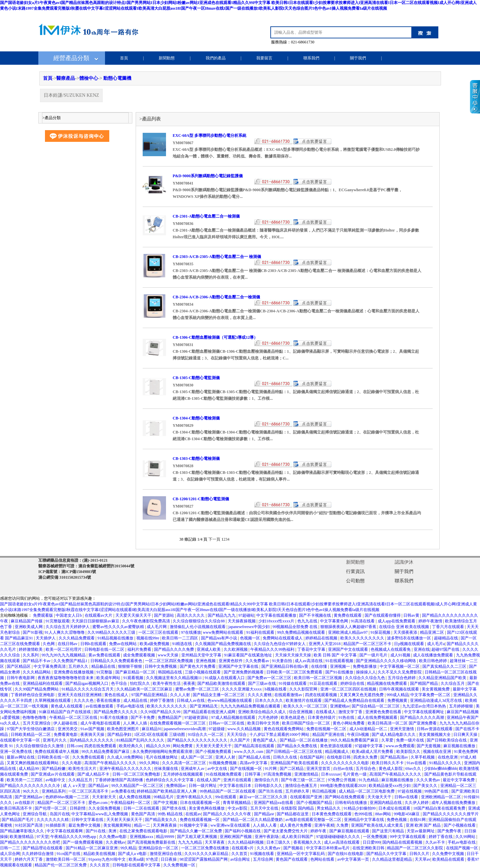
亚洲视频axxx (142, 837)
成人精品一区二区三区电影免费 (367, 791)
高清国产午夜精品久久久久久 (111, 763)
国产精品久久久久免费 (174, 649)
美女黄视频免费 (436, 689)
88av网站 (384, 814)
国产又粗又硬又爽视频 (197, 837)
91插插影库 (56, 825)
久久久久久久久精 (53, 820)
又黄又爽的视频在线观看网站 (33, 763)
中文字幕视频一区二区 (400, 666)
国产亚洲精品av (29, 797)
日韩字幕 (253, 774)
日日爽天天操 (466, 735)
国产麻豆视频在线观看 (350, 831)
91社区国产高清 (29, 825)
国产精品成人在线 (255, 757)
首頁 (124, 58)
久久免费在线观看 (89, 757)
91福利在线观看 (261, 632)
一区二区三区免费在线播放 (205, 848)
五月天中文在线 (265, 808)
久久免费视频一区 (180, 865)
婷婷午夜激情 (431, 621)
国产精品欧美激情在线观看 (222, 683)
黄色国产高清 (143, 814)
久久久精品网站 (37, 672)
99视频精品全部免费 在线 (295, 627)
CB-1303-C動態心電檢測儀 (196, 459)
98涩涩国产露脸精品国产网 (204, 859)
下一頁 (214, 539)
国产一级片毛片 (374, 655)
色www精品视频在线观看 (230, 700)
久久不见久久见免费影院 (400, 672)
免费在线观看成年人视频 (57, 752)
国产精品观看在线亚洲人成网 (210, 712)
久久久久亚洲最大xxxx (242, 689)
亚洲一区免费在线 (16, 752)
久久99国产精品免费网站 (37, 689)
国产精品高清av (395, 757)
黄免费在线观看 (348, 615)
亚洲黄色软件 (231, 661)
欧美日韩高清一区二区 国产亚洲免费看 (403, 723)
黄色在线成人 (117, 695)
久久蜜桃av (115, 842)
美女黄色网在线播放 (207, 808)
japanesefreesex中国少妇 (249, 627)
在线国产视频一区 (462, 848)
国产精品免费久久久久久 (116, 712)
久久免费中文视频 (448, 854)
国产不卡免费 (143, 717)
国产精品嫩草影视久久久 (22, 831)
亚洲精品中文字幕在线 (364, 820)
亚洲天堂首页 (319, 769)
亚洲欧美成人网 (29, 627)
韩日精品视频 (324, 791)
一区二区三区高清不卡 (89, 791)
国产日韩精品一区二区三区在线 (294, 752)
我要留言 (264, 58)
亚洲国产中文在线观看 (348, 649)
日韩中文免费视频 (161, 666)
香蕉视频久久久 (308, 842)
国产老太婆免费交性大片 (286, 831)
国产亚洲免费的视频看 (244, 672)
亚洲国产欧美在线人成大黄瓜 (377, 825)
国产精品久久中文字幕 (387, 854)
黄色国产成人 (265, 740)
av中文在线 (218, 769)
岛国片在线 (60, 814)
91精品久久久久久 (446, 763)
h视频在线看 (276, 689)
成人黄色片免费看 (296, 825)
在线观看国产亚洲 (306, 797)
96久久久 (31, 791)
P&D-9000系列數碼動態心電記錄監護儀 (208, 176)
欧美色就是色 (293, 717)
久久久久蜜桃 (260, 695)
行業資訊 (355, 571)
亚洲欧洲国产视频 (236, 837)
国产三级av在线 (262, 683)
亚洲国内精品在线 (386, 803)
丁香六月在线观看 (448, 627)
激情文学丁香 (351, 712)
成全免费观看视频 (139, 655)
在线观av (193, 814)
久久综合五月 (453, 683)
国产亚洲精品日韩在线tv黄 (285, 666)
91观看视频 (134, 678)
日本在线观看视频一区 (200, 803)
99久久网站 (150, 763)
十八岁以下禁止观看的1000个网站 (280, 735)
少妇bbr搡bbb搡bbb (441, 769)
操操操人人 (366, 672)
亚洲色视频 (206, 661)
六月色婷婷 (268, 717)
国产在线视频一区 (246, 769)
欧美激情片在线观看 (304, 700)
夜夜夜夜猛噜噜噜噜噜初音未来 (66, 678)
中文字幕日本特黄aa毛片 (328, 848)
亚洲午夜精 (324, 825)
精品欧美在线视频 (100, 854)
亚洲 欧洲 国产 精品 (424, 825)
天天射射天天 (104, 797)
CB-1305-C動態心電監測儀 (196, 378)
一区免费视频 (375, 837)
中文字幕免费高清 (50, 666)
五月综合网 (263, 859)
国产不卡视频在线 (315, 615)
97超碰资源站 (197, 717)
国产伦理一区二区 (51, 808)
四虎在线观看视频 (321, 695)
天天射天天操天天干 (125, 820)
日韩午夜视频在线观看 (399, 689)
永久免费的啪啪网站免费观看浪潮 (163, 752)
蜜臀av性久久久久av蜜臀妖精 (119, 627)
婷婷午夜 (319, 831)
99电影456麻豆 (407, 814)
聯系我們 (311, 58)
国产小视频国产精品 (315, 803)
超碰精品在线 (446, 638)
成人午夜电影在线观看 (101, 723)
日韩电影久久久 (269, 786)
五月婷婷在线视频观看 (183, 774)
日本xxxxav (331, 774)
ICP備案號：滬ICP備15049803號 (67, 572)
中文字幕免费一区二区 (431, 695)
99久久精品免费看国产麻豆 (355, 740)
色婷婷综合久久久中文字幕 (170, 780)
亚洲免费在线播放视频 (74, 672)
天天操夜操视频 (242, 621)
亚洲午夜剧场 (267, 837)
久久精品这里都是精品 (392, 859)
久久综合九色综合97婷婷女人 (280, 644)
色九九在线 (308, 621)
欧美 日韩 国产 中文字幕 (336, 655)
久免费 (343, 825)
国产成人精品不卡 (94, 774)
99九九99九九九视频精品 (64, 655)
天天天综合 (237, 735)
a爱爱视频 (11, 717)
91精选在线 (182, 644)
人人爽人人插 (135, 723)
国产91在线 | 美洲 (101, 831)
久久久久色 (84, 700)
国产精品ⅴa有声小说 (219, 638)
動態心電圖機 (117, 78)
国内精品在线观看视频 (403, 842)
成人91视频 (401, 655)
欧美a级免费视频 (155, 644)
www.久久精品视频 (244, 729)
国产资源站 (164, 615)
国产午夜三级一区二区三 (303, 780)
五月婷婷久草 (298, 791)
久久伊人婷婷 (417, 803)
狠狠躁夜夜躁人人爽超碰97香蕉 (349, 627)
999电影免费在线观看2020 (343, 786)
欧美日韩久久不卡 (388, 763)
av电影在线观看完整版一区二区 (314, 820)
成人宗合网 (10, 854)
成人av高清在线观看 (342, 842)
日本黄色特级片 (322, 717)
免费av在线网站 (123, 644)
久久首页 (240, 854)
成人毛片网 (157, 627)
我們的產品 (216, 58)
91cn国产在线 (69, 854)
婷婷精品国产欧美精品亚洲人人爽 (167, 791)
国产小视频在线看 (460, 825)
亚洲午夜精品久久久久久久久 (126, 769)
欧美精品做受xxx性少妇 (390, 786)
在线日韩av (68, 644)
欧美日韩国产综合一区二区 (306, 723)
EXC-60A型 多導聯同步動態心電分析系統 (209, 135)
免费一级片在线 (410, 740)
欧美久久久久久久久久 (167, 706)
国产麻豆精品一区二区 (136, 672)
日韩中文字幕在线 (88, 820)
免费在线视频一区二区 (327, 729)
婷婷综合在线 (353, 683)
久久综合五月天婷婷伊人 (68, 627)
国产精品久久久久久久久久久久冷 (30, 786)
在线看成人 (326, 712)
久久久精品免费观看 (77, 638)
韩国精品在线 (170, 672)
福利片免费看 (140, 649)
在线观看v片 (243, 848)
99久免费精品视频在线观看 (301, 632)
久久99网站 (466, 837)
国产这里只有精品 (388, 831)
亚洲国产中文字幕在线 (239, 666)
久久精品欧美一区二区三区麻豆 (145, 689)
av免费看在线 (123, 791)
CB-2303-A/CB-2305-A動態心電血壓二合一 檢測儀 (217, 257)
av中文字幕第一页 (354, 859)
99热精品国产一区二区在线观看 (228, 791)
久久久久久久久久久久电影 (345, 763)
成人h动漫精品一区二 (369, 729)
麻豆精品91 (152, 729)
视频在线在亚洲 (437, 752)
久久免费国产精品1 (71, 661)
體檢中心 (89, 78)
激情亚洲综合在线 (166, 854)
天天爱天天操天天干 (134, 615)
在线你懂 (319, 666)
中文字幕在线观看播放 (277, 615)
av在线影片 (25, 803)
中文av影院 (238, 808)
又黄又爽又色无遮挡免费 (362, 695)
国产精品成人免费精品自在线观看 (355, 700)
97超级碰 (217, 729)
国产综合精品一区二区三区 (376, 706)
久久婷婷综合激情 (38, 854)
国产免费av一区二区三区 (270, 678)
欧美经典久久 (131, 746)
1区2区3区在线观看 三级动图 (160, 735)
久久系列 (31, 655)
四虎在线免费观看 (101, 746)
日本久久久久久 (269, 700)
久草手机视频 (423, 757)
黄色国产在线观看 (292, 859)
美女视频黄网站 (118, 825)
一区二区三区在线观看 (159, 632)
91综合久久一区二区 (206, 735)
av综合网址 (241, 859)
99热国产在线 (437, 791)
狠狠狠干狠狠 (130, 666)
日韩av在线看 (407, 797)
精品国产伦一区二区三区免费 (61, 865)
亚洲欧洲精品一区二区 (441, 797)
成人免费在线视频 (135, 797)
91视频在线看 (262, 854)
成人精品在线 (136, 700)
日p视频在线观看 (409, 644)
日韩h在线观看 (94, 644)
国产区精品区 (19, 666)
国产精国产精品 (424, 683)
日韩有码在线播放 (351, 803)
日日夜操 (169, 859)
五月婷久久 (79, 666)
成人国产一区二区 (197, 757)
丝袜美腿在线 (166, 769)
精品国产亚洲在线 (329, 735)
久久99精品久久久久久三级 (112, 632)
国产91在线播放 (340, 672)
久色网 (49, 644)
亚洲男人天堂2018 (325, 644)
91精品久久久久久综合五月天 (88, 689)
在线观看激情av (289, 695)
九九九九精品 (190, 842)
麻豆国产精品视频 (463, 712)
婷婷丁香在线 (441, 837)
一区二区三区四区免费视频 (169, 661)
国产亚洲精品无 (204, 706)
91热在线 (347, 717)
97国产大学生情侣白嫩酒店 (31, 729)
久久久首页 (100, 865)
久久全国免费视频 (105, 808)
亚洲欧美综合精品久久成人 (262, 712)
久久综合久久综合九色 (365, 678)
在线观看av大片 (99, 615)
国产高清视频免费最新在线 (152, 842)
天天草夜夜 (215, 842)
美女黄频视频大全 (435, 735)
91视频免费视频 (223, 763)
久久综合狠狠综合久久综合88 (199, 621)
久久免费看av (258, 661)
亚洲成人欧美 (209, 649)
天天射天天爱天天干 (214, 746)
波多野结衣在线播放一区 (409, 638)
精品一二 (142, 825)
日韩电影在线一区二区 (105, 649)
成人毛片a (436, 644)
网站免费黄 (183, 746)
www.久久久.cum (249, 752)
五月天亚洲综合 (37, 723)
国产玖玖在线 (271, 791)
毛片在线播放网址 (162, 757)
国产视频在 (294, 848)
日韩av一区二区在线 (227, 723)
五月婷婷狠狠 (461, 706)
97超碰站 (246, 615)
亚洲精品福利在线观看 (43, 683)
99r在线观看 (226, 797)
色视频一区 (250, 638)
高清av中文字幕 (254, 763)
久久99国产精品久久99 (161, 712)
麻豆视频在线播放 (460, 746)
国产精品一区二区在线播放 (304, 740)
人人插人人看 (265, 825)
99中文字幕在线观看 (408, 837)
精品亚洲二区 (432, 632)
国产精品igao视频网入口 (87, 683)
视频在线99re (148, 638)
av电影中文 (56, 780)
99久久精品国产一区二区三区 (138, 786)
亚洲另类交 (68, 729)
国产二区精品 (292, 769)
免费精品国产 (170, 717)
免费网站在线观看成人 (283, 638)
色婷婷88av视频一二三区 (68, 797)
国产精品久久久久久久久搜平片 (451, 814)
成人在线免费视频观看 (378, 717)
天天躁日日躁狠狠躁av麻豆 (96, 621)
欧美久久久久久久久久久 (363, 638)
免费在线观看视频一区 (200, 820)
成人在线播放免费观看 (433, 655)
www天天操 (168, 655)
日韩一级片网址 (203, 786)
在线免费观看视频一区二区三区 (178, 723)
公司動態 (355, 581)
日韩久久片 (420, 854)
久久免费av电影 (113, 837)
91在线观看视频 (340, 661)
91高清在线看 (363, 621)
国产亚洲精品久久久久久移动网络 (386, 661)
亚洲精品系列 (54, 791)
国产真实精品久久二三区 (445, 666)
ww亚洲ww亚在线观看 (231, 825)
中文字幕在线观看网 (65, 831)
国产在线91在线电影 (346, 854)
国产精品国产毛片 (18, 820)
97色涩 (152, 859)
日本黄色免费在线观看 (332, 814)
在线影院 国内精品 (298, 808)
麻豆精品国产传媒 (27, 621)
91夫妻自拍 (282, 661)
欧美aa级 (136, 859)
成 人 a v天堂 (74, 786)
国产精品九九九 (222, 615)
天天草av (422, 859)
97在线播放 (191, 632)
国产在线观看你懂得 (383, 615)
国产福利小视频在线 (243, 831)
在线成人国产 (209, 780)
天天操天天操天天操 (293, 655)
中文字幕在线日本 (236, 786)
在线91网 (418, 820)
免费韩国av (176, 786)
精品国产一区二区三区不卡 (368, 644)
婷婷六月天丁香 (29, 859)
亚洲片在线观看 (238, 780)
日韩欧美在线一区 (54, 757)
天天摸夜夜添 (406, 632)
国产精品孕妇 (120, 735)
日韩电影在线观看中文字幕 (137, 865)
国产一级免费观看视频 (83, 842)
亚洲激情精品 (307, 774)
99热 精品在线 (171, 814)
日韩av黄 (412, 615)
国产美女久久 (426, 786)
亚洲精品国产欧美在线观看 (295, 763)
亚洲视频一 (340, 666)
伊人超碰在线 (66, 723)
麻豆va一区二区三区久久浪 (264, 797)
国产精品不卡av (37, 661)
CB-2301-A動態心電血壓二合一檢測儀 (206, 216)
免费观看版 (43, 615)
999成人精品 (398, 695)
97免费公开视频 (342, 780)
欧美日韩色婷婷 (433, 661)
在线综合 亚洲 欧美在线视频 (404, 627)
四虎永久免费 (366, 757)
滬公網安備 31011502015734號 (65, 577)
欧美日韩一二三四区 (180, 638)
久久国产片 (240, 740)
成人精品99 (29, 769)
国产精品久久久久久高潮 (422, 717)
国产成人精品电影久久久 (394, 735)
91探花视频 (381, 632)
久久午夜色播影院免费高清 (146, 621)
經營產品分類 (71, 58)
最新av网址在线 (21, 757)
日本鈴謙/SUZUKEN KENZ (71, 95)
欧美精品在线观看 (449, 859)
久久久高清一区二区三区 (184, 763)
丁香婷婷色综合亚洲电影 (33, 695)
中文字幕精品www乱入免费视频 (100, 814)
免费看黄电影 (66, 735)
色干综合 (119, 683)
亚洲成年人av (193, 769)
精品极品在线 (104, 666)
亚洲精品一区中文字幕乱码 (301, 854)
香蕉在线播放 (109, 700)
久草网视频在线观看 (53, 700)
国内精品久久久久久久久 (92, 740)
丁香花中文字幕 (312, 649)
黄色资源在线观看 (336, 746)
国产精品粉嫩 (54, 769)
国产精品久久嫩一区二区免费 (196, 831)
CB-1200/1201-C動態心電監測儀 (201, 499)
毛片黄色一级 (355, 774)
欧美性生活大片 (83, 769)
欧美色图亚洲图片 (123, 729)
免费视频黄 (398, 700)
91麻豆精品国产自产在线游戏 (65, 712)
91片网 (271, 769)
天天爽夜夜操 (165, 825)
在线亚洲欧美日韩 (369, 848)
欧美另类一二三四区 (25, 780)
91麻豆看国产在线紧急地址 (248, 655)
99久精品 (128, 848)
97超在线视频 (410, 791)
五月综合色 (366, 769)
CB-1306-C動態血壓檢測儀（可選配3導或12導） (215, 337)
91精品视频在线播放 (116, 638)
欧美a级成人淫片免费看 (373, 752)
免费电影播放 (365, 666)
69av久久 (414, 769)
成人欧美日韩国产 (298, 837)
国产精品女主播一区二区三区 (219, 695)
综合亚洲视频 (301, 712)
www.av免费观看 (400, 746)
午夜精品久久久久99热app (74, 837)
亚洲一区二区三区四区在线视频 (349, 689)
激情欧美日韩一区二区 (66, 859)
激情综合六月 (267, 780)
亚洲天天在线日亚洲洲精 (80, 695)
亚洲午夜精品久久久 (195, 797)
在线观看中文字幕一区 (20, 740)
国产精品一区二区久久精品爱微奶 (253, 820)
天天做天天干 (380, 797)
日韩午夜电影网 (21, 678)
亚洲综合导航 (35, 814)
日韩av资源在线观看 (435, 729)
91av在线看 (417, 763)
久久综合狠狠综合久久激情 (40, 746)
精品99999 (165, 837)
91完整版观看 (58, 621)
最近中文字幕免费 (459, 780)
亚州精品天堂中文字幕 (202, 655)
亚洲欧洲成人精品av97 (348, 632)
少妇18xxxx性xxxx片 (277, 621)
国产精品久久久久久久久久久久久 (198, 740)
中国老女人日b (69, 615)
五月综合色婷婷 (402, 678)
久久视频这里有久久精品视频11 (174, 678)
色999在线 (364, 814)
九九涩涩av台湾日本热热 (425, 706)
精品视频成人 (337, 752)
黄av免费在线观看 (105, 655)
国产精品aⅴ (99, 786)
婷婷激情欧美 (31, 649)
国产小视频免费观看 (214, 752)
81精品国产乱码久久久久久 (141, 740)
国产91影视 (33, 632)
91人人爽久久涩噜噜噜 (65, 632)
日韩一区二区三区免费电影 (137, 774)
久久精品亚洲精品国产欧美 (443, 678)
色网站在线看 (323, 859)
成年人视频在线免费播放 (454, 803)
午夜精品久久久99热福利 (273, 649)
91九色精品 (369, 780)
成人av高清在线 (309, 661)
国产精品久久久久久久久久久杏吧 (30, 842)
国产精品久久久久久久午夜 (227, 814)
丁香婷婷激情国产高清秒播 (119, 780)
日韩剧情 (78, 808)
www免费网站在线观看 (223, 632)
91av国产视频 (93, 729)
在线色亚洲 (448, 757)
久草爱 (388, 740)
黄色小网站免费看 (349, 723)
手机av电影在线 (131, 706)
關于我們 (358, 58)
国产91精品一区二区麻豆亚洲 (92, 848)
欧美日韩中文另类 (264, 723)
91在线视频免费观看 (224, 774)
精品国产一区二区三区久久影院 (415, 848)
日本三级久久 (279, 842)
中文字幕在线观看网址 (424, 712)
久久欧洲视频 (236, 649)
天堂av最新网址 (421, 831)
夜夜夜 (189, 683)
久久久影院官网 (304, 689)
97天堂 (43, 837)
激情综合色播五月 (301, 786)
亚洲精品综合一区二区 (159, 848)
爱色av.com (98, 803)
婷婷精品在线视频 (322, 638)
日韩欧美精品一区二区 (31, 735)
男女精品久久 (329, 808)
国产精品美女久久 (161, 820)
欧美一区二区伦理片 (64, 649)
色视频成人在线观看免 (391, 649)
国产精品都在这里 (293, 814)
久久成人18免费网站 (125, 757)
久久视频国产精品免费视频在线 (223, 644)
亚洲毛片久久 (55, 740)
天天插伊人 (46, 638)
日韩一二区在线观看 (142, 808)
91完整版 (105, 672)
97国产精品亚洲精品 (150, 695)
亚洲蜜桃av (340, 706)
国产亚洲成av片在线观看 (53, 774)
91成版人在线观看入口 (225, 678)
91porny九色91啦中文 (107, 859)
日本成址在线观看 (395, 808)
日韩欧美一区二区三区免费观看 (295, 672)
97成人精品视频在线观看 (234, 717)
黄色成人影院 (391, 769)
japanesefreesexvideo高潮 (185, 729)
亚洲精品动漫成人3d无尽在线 (436, 700)
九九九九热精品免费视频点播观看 (251, 706)
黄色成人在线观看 (67, 706)
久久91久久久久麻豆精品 (207, 854)
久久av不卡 (436, 842)
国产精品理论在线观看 (43, 848)
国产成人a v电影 (133, 854)
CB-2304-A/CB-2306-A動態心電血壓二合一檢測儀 (216, 297)
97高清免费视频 (278, 774)
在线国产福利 (312, 757)
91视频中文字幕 (194, 825)
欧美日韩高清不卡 (16, 808)
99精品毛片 (164, 797)
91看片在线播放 (114, 717)
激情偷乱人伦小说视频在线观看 (198, 627)
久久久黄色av (429, 780)
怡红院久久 (140, 683)
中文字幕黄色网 (334, 621)
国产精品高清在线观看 (255, 746)
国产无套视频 (429, 746)
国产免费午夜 (450, 831)
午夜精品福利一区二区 (131, 803)
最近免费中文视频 (85, 825)
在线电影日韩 (339, 757)
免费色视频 (397, 820)
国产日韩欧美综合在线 (447, 740)
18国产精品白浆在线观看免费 (440, 808)
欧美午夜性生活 (167, 683)
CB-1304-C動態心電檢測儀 (196, 418)
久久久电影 (72, 763)
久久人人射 (180, 695)
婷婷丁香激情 (162, 700)
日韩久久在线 (285, 757)
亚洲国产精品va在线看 (274, 803)
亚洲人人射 (226, 757)
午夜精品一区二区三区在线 (74, 717)
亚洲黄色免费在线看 (384, 712)
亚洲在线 (422, 649)
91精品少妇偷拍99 (360, 808)
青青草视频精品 (237, 803)
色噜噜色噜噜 (35, 717)
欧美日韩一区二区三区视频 (318, 678)
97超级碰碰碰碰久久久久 (338, 837)
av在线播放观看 (100, 706)
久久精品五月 (81, 780)
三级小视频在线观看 (203, 672)
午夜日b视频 (358, 735)
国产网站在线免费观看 (345, 797)
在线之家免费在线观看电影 (144, 831)
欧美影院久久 (409, 752)
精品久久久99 (158, 746)
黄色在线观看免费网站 (284, 729)
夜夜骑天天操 (93, 735)
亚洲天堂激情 (402, 729)
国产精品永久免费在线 (297, 746)
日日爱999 (372, 842)
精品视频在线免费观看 (387, 683)
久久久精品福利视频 (246, 842)
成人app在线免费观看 (397, 621)
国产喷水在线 (174, 808)
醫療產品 (66, 78)
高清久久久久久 (191, 615)
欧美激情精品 (22, 837)
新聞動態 (167, 58)
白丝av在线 (344, 769)
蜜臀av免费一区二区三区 (198, 689)
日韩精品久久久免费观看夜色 (117, 661)
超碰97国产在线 (446, 649)
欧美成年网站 (109, 678)
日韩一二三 (10, 848)
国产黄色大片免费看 (198, 666)
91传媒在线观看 (293, 683)
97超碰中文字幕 (369, 746)
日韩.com (75, 746)
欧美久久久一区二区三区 (306, 706)
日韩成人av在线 (191, 700)
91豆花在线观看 (324, 683)
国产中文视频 (166, 803)
